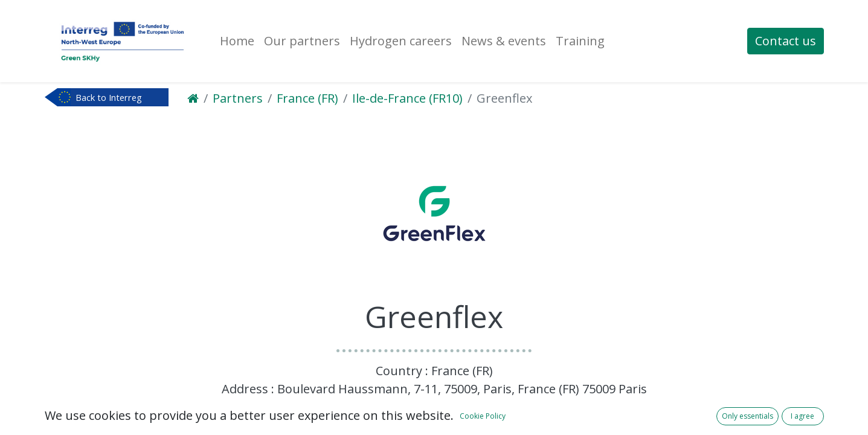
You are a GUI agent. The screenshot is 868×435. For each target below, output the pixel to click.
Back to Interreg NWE (109, 98)
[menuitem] (237, 41)
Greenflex (504, 98)
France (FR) (307, 98)
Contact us (786, 41)
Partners (238, 98)
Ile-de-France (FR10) (407, 98)
